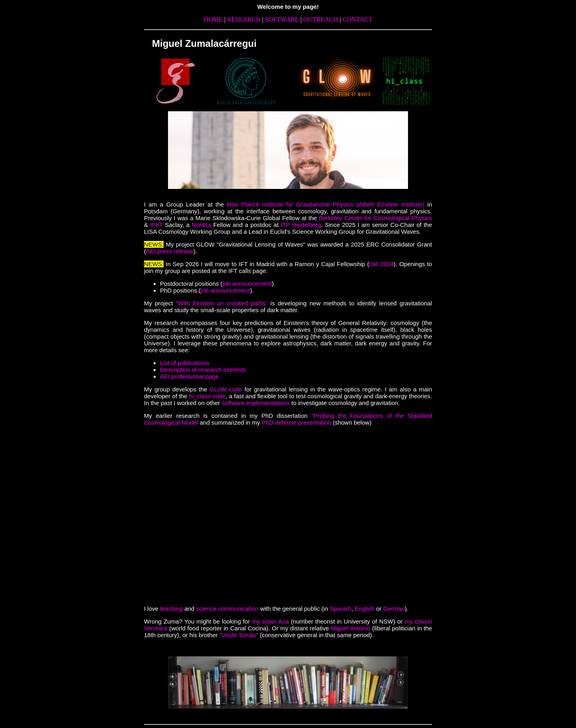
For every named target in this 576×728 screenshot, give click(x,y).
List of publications (185, 363)
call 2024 (381, 264)
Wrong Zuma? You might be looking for (198, 621)
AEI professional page (189, 376)
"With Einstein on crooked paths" (222, 303)
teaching (171, 609)
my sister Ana (271, 621)
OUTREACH (321, 19)
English (365, 609)
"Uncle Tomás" (239, 635)
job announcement (247, 284)
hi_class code (207, 396)
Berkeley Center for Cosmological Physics (375, 218)
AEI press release (170, 251)
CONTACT (357, 19)
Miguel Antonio (351, 628)
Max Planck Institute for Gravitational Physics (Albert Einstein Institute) (326, 204)
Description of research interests (203, 370)
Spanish (340, 609)
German (394, 609)
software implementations (256, 403)
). (407, 609)
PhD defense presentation (296, 422)
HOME (214, 19)
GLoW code (226, 389)
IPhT (156, 225)
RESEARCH (245, 19)
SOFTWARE (282, 19)
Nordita (202, 225)
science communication (227, 609)
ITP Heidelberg (301, 225)
